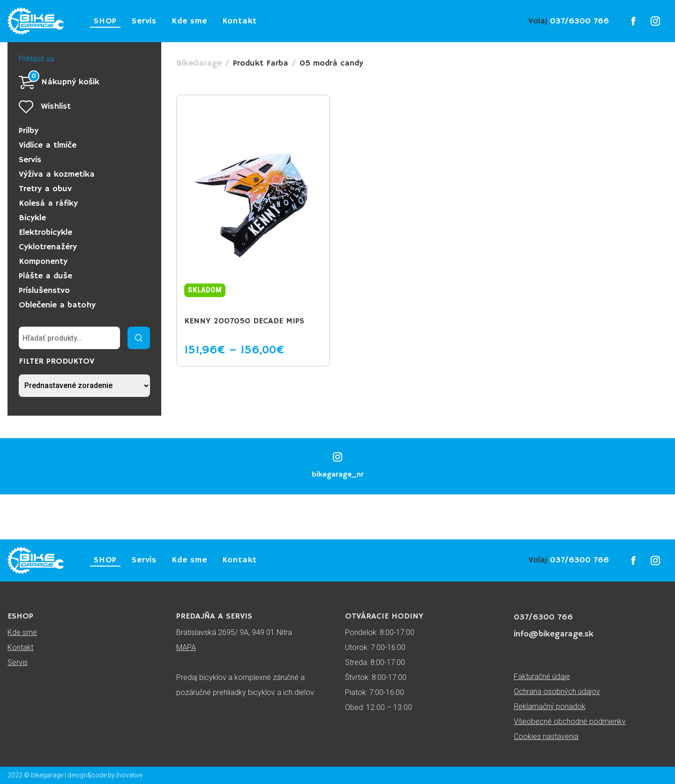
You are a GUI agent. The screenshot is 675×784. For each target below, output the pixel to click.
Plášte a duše (45, 276)
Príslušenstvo (44, 291)
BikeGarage (199, 63)
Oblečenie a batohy (57, 305)
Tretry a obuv (45, 189)
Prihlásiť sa (36, 59)
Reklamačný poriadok (550, 706)
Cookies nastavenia (546, 736)
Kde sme (189, 21)
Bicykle (32, 218)
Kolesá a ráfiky (48, 203)
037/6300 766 (569, 21)
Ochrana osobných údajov (557, 691)
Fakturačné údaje (542, 676)
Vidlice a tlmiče (48, 145)
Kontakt (240, 21)
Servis (144, 21)
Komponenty (43, 261)
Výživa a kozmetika (57, 174)
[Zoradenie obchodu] (84, 386)
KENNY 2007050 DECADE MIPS (244, 321)
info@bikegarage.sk (554, 634)
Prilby (29, 131)
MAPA (186, 647)
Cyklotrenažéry (48, 247)
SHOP (105, 21)
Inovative (129, 775)
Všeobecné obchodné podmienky (570, 721)
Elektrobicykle (45, 232)
